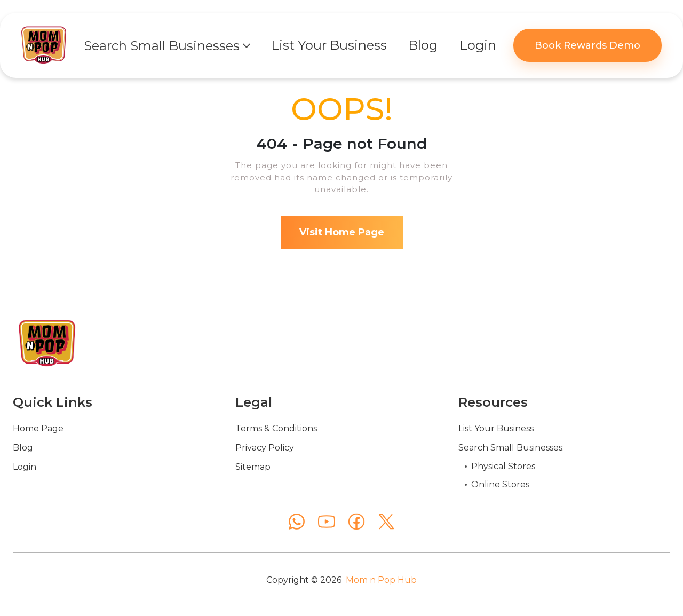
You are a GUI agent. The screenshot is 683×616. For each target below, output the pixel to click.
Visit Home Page (342, 232)
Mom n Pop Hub (381, 580)
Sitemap (253, 467)
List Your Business (496, 428)
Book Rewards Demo (587, 45)
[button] (166, 45)
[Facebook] (356, 522)
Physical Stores (503, 466)
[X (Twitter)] (386, 522)
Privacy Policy (265, 448)
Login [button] (478, 45)
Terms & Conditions (276, 428)
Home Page (38, 428)
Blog (23, 448)
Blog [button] (423, 45)
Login (25, 467)
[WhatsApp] (297, 522)
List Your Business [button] (329, 45)
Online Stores (500, 484)
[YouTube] (327, 522)
